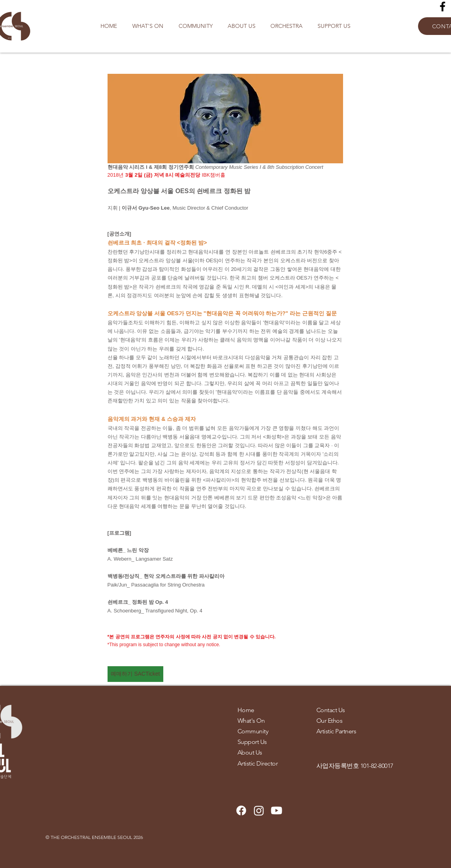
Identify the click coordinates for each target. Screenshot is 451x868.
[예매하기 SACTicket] (135, 674)
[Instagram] (259, 810)
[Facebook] (443, 6)
